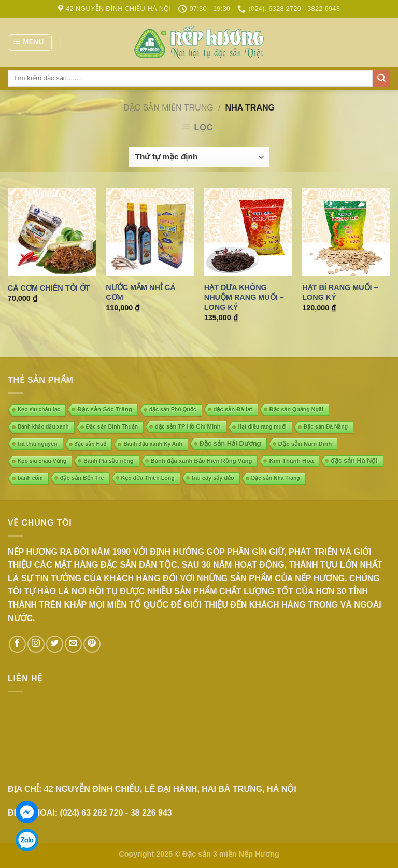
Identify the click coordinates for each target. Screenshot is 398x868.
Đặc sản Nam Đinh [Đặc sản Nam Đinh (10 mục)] (305, 443)
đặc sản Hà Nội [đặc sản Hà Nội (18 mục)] (354, 461)
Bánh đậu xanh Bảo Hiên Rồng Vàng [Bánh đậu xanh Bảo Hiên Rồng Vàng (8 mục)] (202, 461)
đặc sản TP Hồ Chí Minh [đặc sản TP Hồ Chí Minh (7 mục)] (188, 426)
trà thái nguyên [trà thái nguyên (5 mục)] (38, 444)
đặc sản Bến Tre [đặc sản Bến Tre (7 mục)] (82, 478)
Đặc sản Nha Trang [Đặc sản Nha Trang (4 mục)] (276, 478)
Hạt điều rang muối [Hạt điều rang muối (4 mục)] (262, 427)
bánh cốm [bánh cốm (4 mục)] (30, 478)
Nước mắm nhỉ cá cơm (140, 292)
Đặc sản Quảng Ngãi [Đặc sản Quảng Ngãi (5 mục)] (296, 409)
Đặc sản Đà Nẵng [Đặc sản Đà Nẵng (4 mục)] (326, 427)
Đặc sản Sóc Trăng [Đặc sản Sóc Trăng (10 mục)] (105, 409)
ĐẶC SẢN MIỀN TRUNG (168, 108)
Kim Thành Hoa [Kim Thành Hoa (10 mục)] (291, 460)
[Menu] (30, 43)
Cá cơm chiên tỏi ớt (49, 288)
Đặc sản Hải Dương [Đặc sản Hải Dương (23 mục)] (230, 443)
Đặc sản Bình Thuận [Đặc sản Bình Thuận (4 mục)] (112, 427)
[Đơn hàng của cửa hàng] (199, 157)
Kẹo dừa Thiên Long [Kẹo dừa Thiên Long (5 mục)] (148, 478)
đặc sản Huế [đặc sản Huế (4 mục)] (91, 444)
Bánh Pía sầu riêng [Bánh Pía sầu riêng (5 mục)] (108, 461)
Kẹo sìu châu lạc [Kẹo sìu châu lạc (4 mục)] (39, 410)
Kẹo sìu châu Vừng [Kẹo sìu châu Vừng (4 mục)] (42, 461)
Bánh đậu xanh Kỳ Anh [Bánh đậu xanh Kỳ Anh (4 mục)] (153, 444)
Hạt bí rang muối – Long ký (340, 292)
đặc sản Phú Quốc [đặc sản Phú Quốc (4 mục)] (173, 410)
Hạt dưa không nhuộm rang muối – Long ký (244, 297)
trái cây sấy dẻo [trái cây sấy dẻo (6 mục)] (213, 478)
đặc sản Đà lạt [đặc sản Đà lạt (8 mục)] (233, 409)
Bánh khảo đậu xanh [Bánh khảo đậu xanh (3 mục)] (43, 427)
